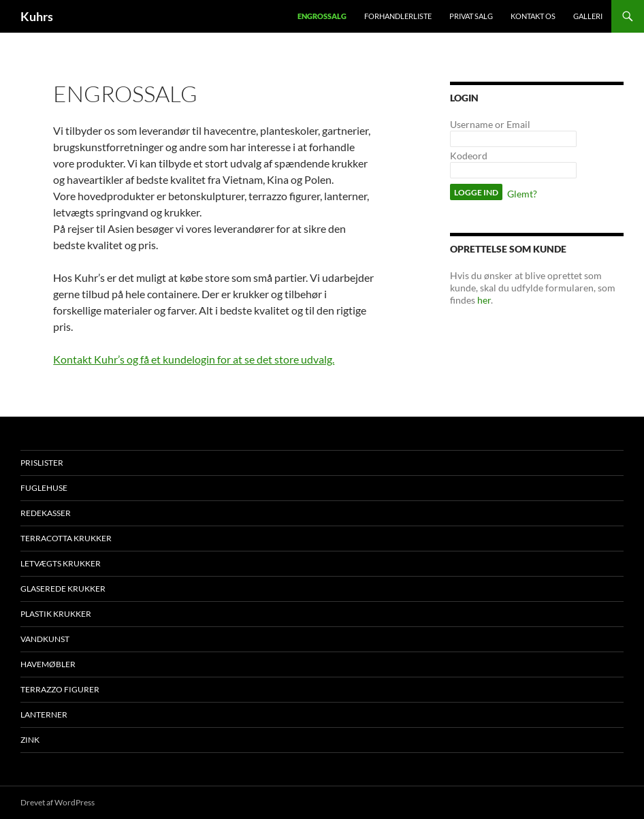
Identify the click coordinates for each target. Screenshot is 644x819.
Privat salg (471, 16)
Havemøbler (48, 664)
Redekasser (46, 513)
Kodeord (469, 156)
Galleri (588, 16)
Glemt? (522, 194)
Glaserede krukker (63, 589)
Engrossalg (322, 16)
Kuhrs (37, 16)
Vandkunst (45, 639)
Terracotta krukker (66, 538)
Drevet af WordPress (58, 802)
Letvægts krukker (61, 563)
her (484, 300)
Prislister (42, 463)
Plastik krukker (56, 614)
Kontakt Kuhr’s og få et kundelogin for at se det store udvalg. (194, 359)
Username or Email (490, 124)
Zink (30, 740)
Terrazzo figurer (60, 689)
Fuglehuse (44, 488)
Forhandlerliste (398, 16)
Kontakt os (533, 16)
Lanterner (44, 714)
